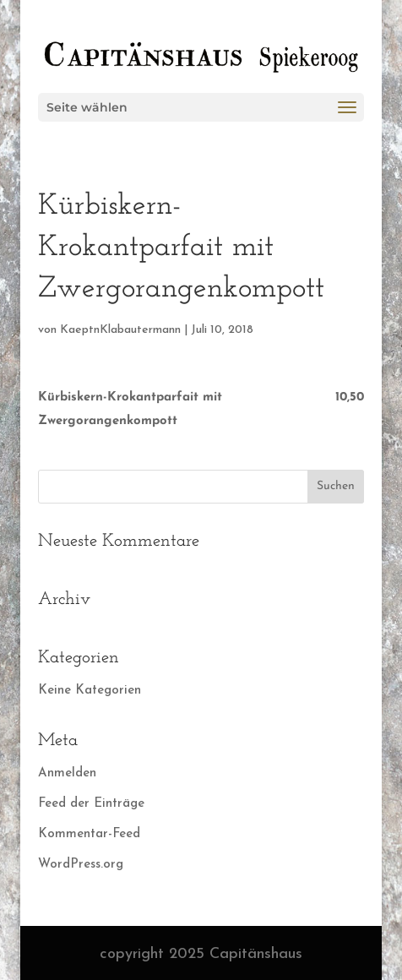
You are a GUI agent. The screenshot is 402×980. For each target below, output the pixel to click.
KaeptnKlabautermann (120, 330)
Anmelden (67, 773)
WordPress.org (81, 865)
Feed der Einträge (91, 804)
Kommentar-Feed (89, 834)
